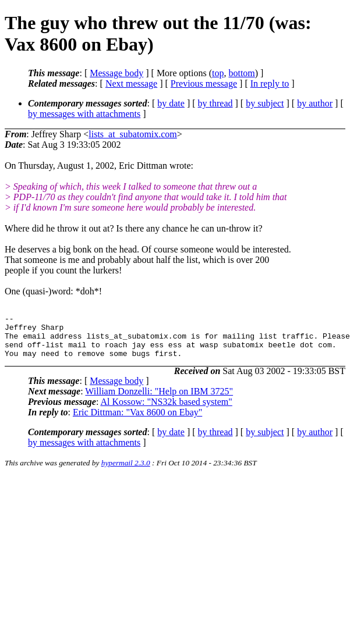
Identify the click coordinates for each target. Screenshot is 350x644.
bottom (241, 73)
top (218, 73)
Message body (116, 73)
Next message (131, 83)
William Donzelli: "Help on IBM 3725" (159, 400)
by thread (215, 103)
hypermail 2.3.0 (126, 472)
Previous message (204, 83)
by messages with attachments (84, 114)
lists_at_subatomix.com (133, 134)
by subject (265, 103)
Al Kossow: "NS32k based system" (166, 410)
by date (171, 103)
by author (315, 103)
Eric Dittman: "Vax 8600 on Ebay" (137, 421)
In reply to (270, 83)
